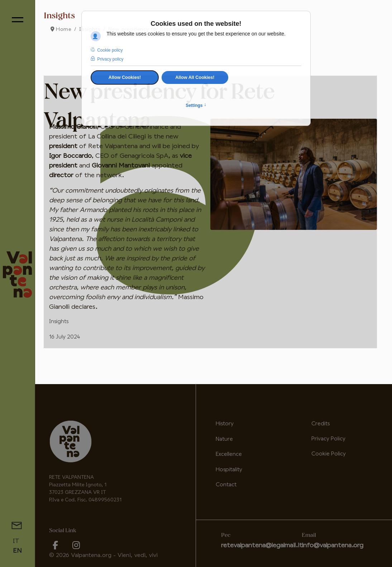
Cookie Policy (329, 454)
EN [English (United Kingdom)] (17, 551)
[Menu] (18, 20)
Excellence (229, 454)
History (225, 424)
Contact (226, 485)
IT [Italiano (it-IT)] (16, 541)
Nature (224, 439)
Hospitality (229, 470)
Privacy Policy (328, 439)
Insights (59, 322)
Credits (321, 424)
